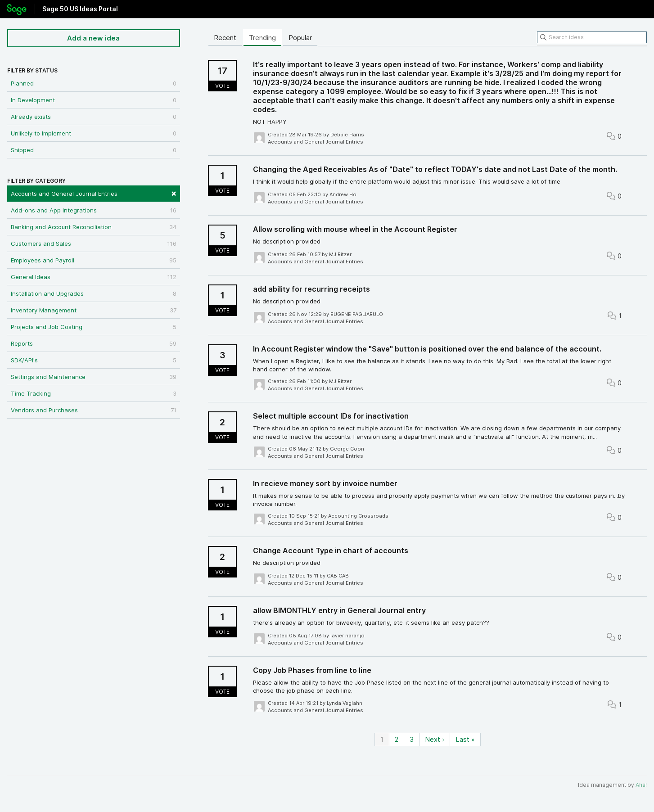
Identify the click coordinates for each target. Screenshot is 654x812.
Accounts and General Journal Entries (94, 193)
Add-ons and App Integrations (94, 210)
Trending (262, 38)
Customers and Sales (94, 244)
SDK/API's (94, 360)
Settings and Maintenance (94, 377)
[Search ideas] (592, 37)
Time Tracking (94, 393)
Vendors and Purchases (94, 410)
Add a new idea (93, 38)
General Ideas (94, 277)
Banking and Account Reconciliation (94, 227)
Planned (94, 83)
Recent (225, 38)
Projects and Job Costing (94, 327)
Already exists (94, 117)
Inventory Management (94, 310)
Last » (465, 739)
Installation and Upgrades (94, 293)
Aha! (641, 785)
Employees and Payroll (94, 260)
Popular (300, 38)
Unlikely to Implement (94, 133)
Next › (435, 739)
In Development (94, 100)
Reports (94, 343)
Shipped (94, 150)
